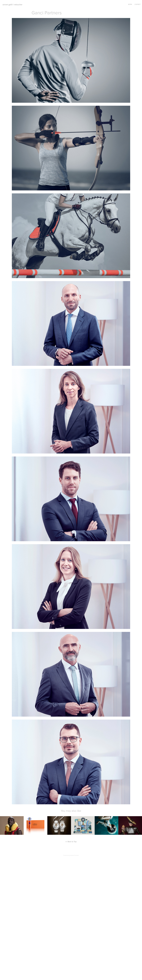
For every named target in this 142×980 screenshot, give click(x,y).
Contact (138, 4)
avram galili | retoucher (12, 4)
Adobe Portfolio (74, 855)
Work (130, 4)
